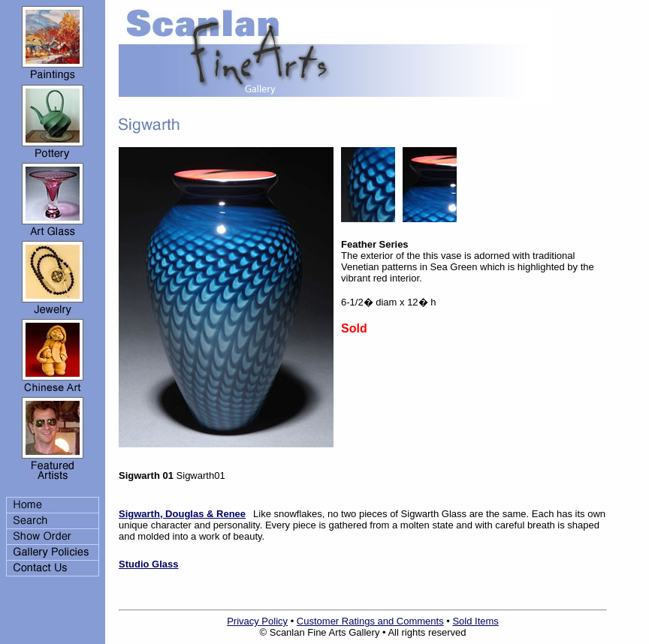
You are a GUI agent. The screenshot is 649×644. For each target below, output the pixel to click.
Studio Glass (148, 564)
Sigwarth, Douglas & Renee (182, 514)
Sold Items (475, 621)
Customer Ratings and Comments (370, 621)
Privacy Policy (257, 621)
